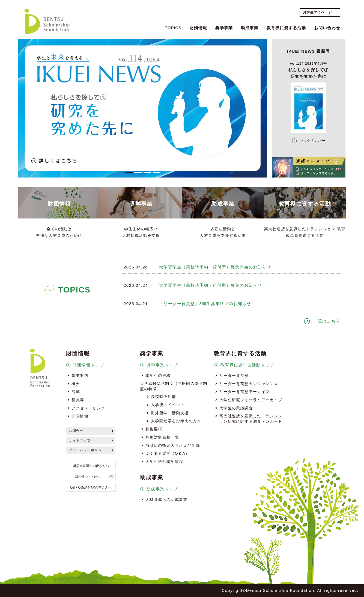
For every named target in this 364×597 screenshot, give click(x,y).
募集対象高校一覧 (162, 437)
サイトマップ (80, 441)
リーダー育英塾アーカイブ (245, 392)
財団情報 (198, 28)
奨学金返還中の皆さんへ (91, 466)
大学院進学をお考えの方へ (176, 421)
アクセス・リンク (88, 408)
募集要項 (154, 429)
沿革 (76, 392)
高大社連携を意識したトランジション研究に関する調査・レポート (251, 419)
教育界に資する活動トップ (247, 365)
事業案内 (80, 376)
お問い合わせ (327, 28)
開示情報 (80, 416)
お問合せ (76, 431)
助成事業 (250, 28)
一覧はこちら (327, 321)
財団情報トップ (88, 365)
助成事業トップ (162, 489)
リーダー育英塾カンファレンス (249, 384)
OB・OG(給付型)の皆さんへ (91, 487)
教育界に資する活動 (286, 28)
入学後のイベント (168, 405)
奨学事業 (224, 28)
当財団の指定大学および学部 (173, 445)
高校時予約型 (163, 397)
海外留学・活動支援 (170, 413)
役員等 (78, 400)
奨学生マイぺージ (317, 12)
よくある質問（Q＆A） (168, 453)
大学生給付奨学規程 (164, 462)
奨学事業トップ (162, 365)
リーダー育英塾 (234, 376)
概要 (76, 384)
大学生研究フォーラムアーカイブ (251, 400)
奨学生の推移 (158, 376)
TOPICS (173, 28)
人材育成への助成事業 (166, 500)
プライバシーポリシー (87, 450)
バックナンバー (313, 141)
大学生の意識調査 (236, 408)
